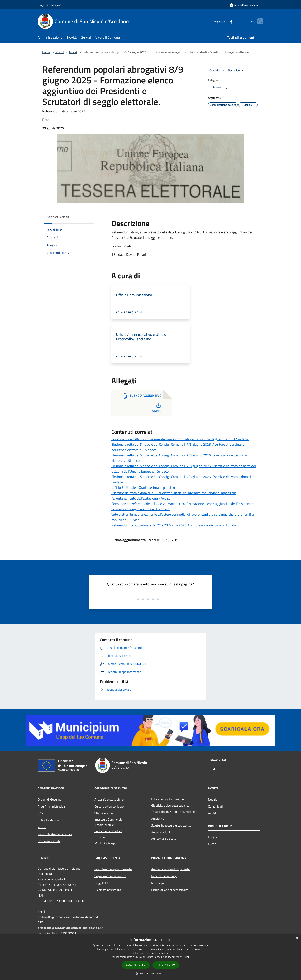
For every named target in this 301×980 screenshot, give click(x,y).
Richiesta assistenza (108, 890)
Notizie (213, 799)
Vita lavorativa (104, 813)
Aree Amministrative (51, 806)
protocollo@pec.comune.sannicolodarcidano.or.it (71, 928)
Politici (42, 827)
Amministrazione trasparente (170, 869)
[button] (150, 973)
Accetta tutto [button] (136, 965)
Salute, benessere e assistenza (171, 825)
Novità (60, 52)
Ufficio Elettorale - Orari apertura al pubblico (143, 488)
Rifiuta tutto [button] (166, 965)
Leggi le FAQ (103, 883)
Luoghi (213, 837)
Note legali (158, 883)
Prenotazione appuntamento (113, 869)
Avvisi (73, 52)
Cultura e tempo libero (109, 806)
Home (46, 52)
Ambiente (158, 818)
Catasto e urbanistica (108, 831)
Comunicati (215, 806)
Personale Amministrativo (55, 834)
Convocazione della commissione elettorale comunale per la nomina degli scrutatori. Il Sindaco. (180, 439)
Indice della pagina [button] (58, 217)
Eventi (212, 844)
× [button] (297, 938)
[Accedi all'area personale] (244, 5)
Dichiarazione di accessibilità (170, 890)
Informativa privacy (164, 876)
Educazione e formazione (167, 799)
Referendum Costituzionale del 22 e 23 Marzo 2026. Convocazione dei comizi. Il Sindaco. (176, 525)
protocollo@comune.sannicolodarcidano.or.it (68, 917)
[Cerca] (259, 21)
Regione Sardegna (49, 5)
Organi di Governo (49, 799)
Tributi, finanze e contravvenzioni (173, 812)
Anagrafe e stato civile (109, 799)
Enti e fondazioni (49, 820)
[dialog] (150, 957)
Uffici (41, 813)
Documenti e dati (49, 841)
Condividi (217, 71)
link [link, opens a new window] (187, 957)
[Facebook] (225, 21)
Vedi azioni (237, 71)
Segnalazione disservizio (110, 876)
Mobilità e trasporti (107, 843)
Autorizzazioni (161, 832)
